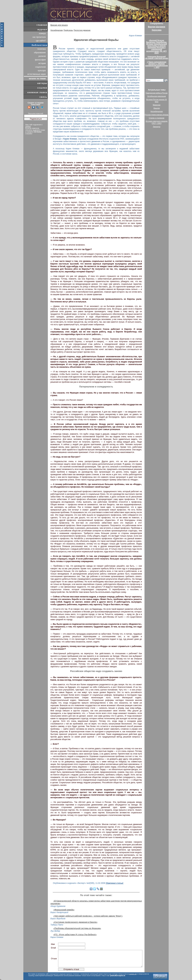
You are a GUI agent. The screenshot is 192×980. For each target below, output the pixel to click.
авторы (42, 83)
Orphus (28, 127)
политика (42, 49)
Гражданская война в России (157, 93)
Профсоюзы (68, 30)
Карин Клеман (135, 36)
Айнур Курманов (58, 906)
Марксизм (157, 105)
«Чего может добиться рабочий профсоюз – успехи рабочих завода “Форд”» (88, 916)
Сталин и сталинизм (157, 118)
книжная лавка (37, 92)
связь (43, 97)
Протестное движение (82, 30)
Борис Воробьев (58, 919)
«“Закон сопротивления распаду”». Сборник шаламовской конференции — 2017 (157, 65)
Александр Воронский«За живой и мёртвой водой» (157, 57)
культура (42, 71)
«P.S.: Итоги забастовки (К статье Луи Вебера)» (75, 935)
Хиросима (156, 30)
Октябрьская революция (157, 96)
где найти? (41, 41)
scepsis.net (133, 974)
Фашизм (157, 108)
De (167, 1)
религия (42, 56)
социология (40, 67)
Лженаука (157, 127)
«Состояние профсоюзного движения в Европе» (75, 922)
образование (40, 53)
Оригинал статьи (115, 883)
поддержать (2, 35)
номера (42, 33)
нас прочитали (39, 37)
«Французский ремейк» (64, 910)
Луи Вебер (55, 931)
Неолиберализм (57, 30)
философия (40, 60)
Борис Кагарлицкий (59, 912)
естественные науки (37, 74)
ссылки (42, 88)
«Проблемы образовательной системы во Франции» (77, 928)
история (42, 63)
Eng (163, 1)
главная (42, 25)
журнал (42, 29)
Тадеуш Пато (57, 925)
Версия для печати (59, 25)
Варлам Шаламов (156, 27)
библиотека (39, 45)
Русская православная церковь (157, 115)
